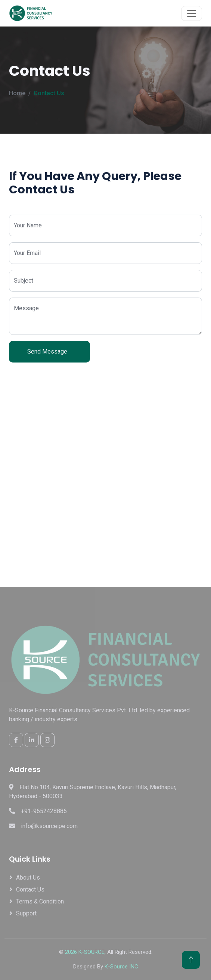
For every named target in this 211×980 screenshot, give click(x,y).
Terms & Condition (40, 901)
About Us (28, 878)
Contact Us (30, 889)
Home (17, 93)
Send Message (49, 351)
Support (26, 913)
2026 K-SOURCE (85, 952)
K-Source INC (121, 967)
